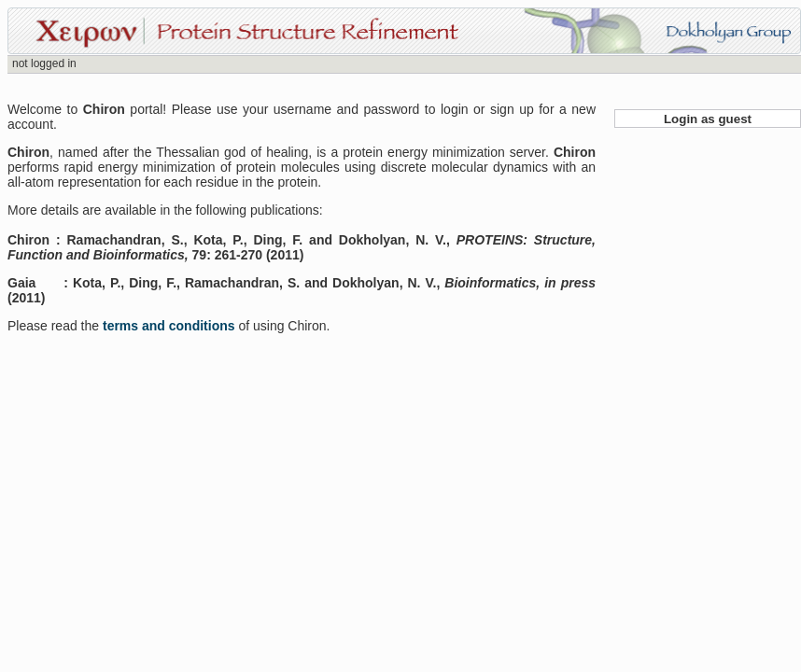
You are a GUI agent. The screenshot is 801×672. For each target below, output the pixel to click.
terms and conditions (170, 326)
